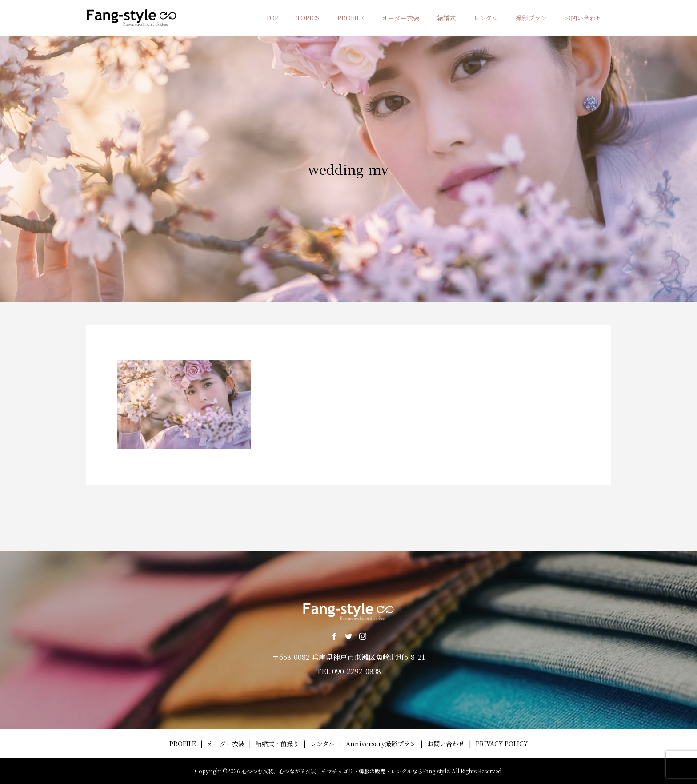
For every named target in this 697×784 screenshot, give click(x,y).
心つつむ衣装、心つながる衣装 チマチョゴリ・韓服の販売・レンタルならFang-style (345, 771)
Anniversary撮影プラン (381, 744)
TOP (272, 18)
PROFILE (351, 18)
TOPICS (308, 18)
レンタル (486, 18)
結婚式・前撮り (277, 744)
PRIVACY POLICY (502, 744)
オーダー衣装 (401, 18)
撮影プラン (531, 18)
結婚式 (446, 18)
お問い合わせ (583, 18)
